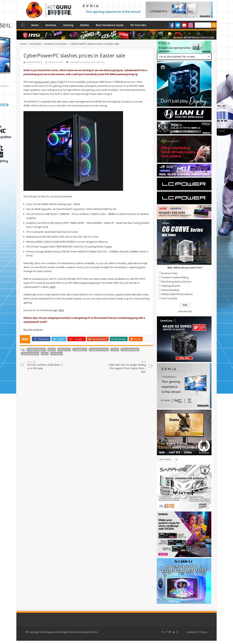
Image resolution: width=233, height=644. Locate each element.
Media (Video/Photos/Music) (177, 294)
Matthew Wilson (34, 62)
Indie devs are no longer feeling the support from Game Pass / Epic (127, 367)
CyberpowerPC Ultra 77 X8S (49, 82)
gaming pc (80, 350)
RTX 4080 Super (130, 350)
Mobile (85, 25)
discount (64, 350)
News (35, 25)
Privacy (203, 632)
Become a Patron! (33, 329)
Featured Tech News (56, 44)
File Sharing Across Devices (176, 282)
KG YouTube (138, 25)
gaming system (99, 350)
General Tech (98, 62)
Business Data (169, 273)
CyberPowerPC (37, 350)
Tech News (35, 44)
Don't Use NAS (169, 298)
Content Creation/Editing (175, 277)
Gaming (68, 25)
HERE (53, 287)
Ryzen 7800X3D (30, 354)
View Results (185, 311)
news (115, 350)
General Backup (170, 290)
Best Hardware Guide (110, 25)
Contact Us (192, 632)
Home (23, 25)
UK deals (57, 354)
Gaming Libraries (171, 286)
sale (45, 354)
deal (52, 350)
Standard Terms (89, 632)
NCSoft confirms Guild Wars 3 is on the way (46, 365)
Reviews (51, 25)
